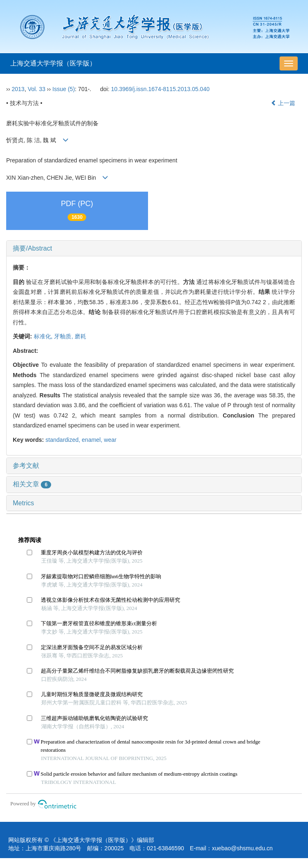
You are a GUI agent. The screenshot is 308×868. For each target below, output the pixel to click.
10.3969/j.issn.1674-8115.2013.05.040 (160, 89)
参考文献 (26, 466)
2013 (18, 89)
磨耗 (80, 336)
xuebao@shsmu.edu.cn (242, 848)
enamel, (93, 440)
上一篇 (283, 103)
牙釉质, (64, 336)
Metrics (24, 503)
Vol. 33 (36, 89)
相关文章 (32, 484)
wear (110, 440)
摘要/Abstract (32, 248)
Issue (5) (63, 89)
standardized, (63, 440)
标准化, (44, 336)
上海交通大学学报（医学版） (53, 63)
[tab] (154, 249)
